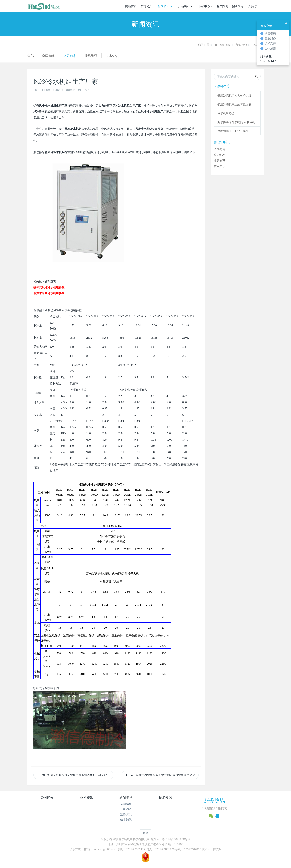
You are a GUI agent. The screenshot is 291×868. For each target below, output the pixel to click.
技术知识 (112, 56)
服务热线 (214, 800)
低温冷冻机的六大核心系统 (234, 96)
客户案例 (222, 6)
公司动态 (70, 56)
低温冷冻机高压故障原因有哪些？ (237, 104)
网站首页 (131, 6)
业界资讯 (91, 56)
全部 (31, 56)
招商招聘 (238, 6)
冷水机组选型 (226, 113)
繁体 (145, 833)
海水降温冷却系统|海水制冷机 (236, 122)
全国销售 (48, 56)
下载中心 (206, 6)
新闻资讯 (165, 6)
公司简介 (146, 6)
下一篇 (160, 775)
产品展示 (185, 6)
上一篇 (75, 775)
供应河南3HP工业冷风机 (233, 131)
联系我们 (253, 6)
